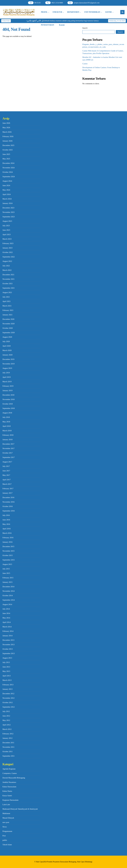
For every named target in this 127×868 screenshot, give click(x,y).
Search (85, 28)
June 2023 (6, 230)
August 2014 (7, 604)
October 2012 (8, 702)
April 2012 (7, 725)
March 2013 (7, 680)
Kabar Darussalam (9, 787)
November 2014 (8, 591)
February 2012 (8, 734)
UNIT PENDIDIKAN (92, 12)
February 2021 (8, 310)
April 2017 (7, 480)
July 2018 (6, 417)
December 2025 (8, 145)
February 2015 (8, 578)
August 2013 (7, 658)
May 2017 (6, 475)
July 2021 (6, 297)
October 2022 (8, 252)
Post (4, 836)
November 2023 (8, 212)
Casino (85, 64)
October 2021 (8, 284)
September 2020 (9, 333)
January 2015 (7, 582)
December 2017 (8, 444)
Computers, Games (10, 773)
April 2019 (7, 377)
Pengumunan (7, 831)
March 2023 (7, 239)
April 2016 (7, 529)
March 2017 (7, 484)
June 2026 (6, 123)
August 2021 (7, 292)
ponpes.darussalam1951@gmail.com (87, 3)
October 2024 (8, 172)
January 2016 (7, 542)
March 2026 (7, 132)
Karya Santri (7, 796)
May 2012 (6, 720)
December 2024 (8, 163)
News (5, 827)
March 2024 (7, 199)
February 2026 (8, 136)
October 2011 (8, 751)
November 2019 (8, 364)
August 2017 (7, 462)
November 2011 (8, 747)
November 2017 (8, 448)
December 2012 (8, 694)
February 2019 (8, 386)
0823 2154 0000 (57, 3)
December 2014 (8, 587)
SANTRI (108, 12)
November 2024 (8, 168)
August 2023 (7, 221)
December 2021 (8, 275)
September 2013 (9, 653)
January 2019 (7, 390)
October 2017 (8, 453)
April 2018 (7, 426)
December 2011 (8, 743)
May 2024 (6, 190)
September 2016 (9, 511)
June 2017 (6, 471)
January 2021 (7, 315)
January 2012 (7, 738)
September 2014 (9, 600)
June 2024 (6, 185)
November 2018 (8, 399)
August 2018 (7, 413)
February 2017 (8, 489)
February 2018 (8, 435)
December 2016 (8, 497)
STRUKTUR (57, 12)
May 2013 (6, 671)
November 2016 (8, 502)
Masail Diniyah (8, 818)
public (5, 840)
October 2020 (8, 328)
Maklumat (6, 813)
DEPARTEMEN (73, 12)
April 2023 (7, 234)
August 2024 (7, 181)
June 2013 (6, 667)
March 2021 (7, 306)
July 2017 (6, 466)
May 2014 (6, 618)
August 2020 (7, 337)
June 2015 (6, 573)
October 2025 (8, 150)
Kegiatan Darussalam (10, 800)
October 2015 (8, 555)
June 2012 (6, 716)
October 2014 (8, 596)
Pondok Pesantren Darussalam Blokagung (62, 862)
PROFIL (44, 12)
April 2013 (7, 676)
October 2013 (8, 649)
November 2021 (8, 279)
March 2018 (7, 431)
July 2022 (6, 266)
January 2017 (7, 493)
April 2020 (7, 346)
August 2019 (7, 368)
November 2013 (8, 645)
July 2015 (6, 569)
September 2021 (9, 288)
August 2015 (7, 564)
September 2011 (8, 756)
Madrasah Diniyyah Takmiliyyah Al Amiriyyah (20, 809)
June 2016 (6, 520)
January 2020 (7, 355)
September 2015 (9, 560)
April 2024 (7, 194)
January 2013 (7, 689)
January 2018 (7, 440)
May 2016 (6, 524)
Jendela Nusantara (9, 782)
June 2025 (6, 154)
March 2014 (7, 627)
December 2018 (8, 395)
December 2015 (8, 546)
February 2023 (8, 243)
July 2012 (6, 711)
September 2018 (9, 408)
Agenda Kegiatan (9, 769)
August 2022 (7, 261)
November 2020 (8, 324)
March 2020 (7, 350)
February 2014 (8, 631)
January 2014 (7, 636)
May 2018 (6, 422)
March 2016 (7, 533)
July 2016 (6, 515)
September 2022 (9, 257)
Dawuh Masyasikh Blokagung (14, 778)
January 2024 (7, 203)
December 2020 (8, 319)
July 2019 (6, 373)
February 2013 (8, 685)
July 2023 (6, 226)
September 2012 (9, 707)
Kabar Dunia (7, 791)
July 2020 (6, 341)
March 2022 (7, 270)
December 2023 (8, 208)
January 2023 (7, 248)
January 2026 (7, 141)
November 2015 (8, 551)
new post (6, 822)
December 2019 (8, 359)
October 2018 (8, 404)
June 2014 (6, 613)
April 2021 (7, 301)
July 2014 (6, 609)
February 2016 (8, 538)
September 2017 (9, 457)
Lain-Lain (6, 804)
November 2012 (8, 698)
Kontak (62, 25)
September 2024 (9, 177)
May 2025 (6, 159)
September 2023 (9, 217)
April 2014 (7, 622)
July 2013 (6, 662)
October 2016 (8, 506)
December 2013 (8, 640)
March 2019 (7, 382)
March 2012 (7, 729)
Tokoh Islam (7, 845)
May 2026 (6, 128)
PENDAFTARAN (48, 25)
